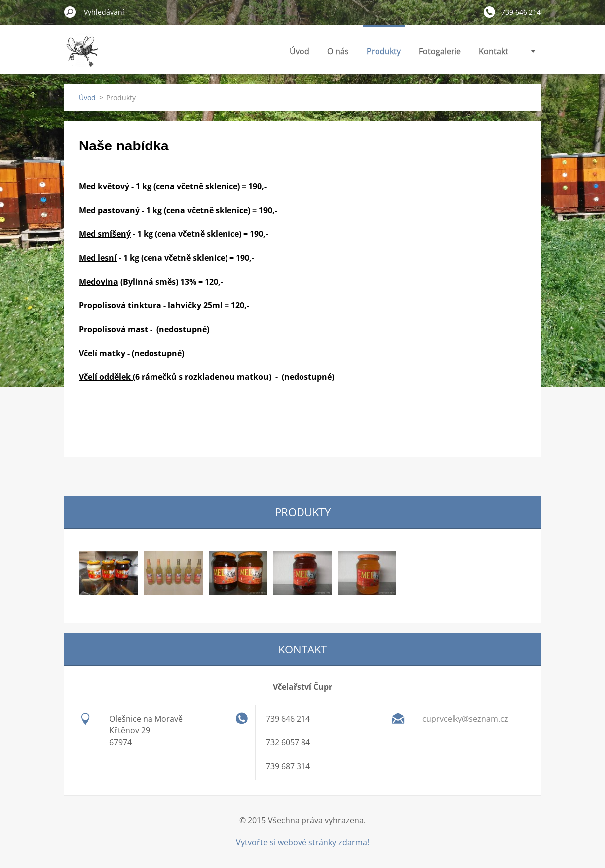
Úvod (300, 51)
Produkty (384, 51)
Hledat (70, 12)
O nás (338, 51)
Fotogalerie (440, 51)
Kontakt (493, 51)
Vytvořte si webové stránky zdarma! (302, 842)
